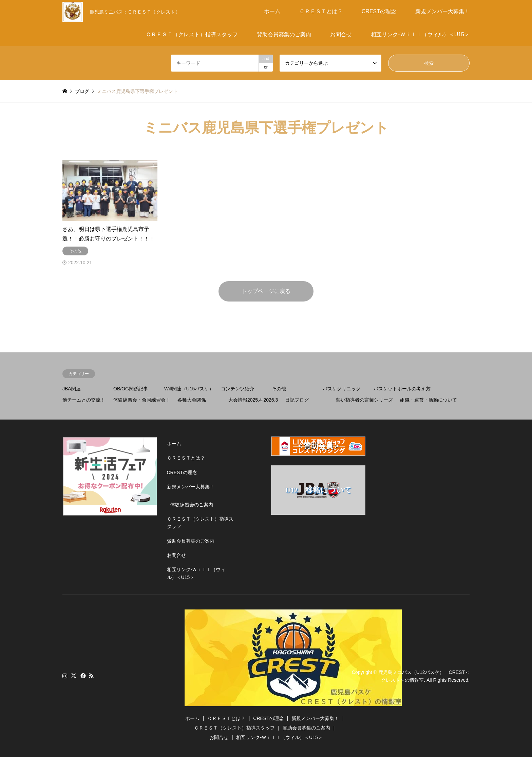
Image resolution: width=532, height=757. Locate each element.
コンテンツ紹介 (237, 389)
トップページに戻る (266, 291)
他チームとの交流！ (84, 400)
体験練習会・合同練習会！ (142, 400)
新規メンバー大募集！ (442, 11)
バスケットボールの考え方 (402, 389)
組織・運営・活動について (429, 400)
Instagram (65, 676)
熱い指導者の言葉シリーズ (364, 400)
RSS (91, 676)
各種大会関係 (192, 400)
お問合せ (341, 34)
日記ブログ (297, 400)
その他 (279, 389)
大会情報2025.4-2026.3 (253, 400)
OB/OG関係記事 (131, 389)
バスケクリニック (342, 389)
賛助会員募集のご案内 (284, 34)
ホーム (272, 11)
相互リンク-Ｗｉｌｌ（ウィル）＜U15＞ (420, 34)
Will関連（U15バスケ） (189, 389)
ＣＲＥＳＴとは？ (321, 11)
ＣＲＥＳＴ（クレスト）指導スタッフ (192, 34)
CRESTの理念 (379, 11)
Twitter (74, 676)
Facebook (82, 676)
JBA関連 (72, 389)
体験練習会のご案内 (192, 505)
